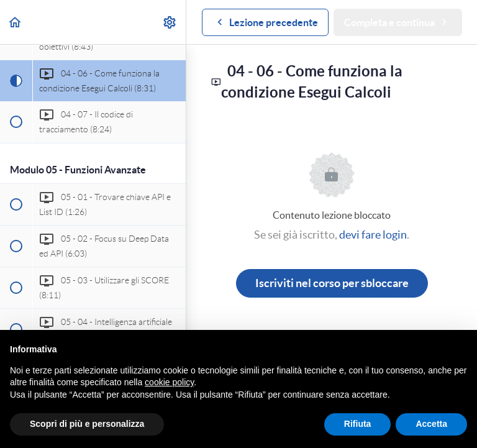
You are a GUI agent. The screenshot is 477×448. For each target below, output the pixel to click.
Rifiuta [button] (358, 424)
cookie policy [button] (169, 382)
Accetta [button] (431, 424)
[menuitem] (170, 22)
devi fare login (373, 235)
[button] (16, 22)
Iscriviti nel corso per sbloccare (332, 283)
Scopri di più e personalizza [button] (87, 424)
